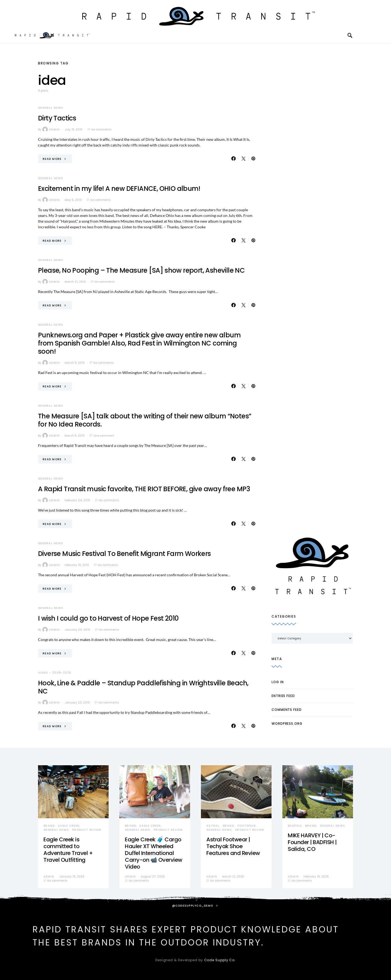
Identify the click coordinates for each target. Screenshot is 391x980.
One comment (104, 436)
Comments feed (287, 710)
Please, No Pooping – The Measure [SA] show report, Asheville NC (141, 270)
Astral (213, 826)
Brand (49, 826)
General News (51, 108)
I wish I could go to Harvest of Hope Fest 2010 (108, 618)
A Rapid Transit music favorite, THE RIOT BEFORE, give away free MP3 (144, 489)
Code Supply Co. (220, 960)
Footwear (247, 826)
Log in (278, 682)
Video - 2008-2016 (55, 673)
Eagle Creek (69, 826)
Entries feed (283, 696)
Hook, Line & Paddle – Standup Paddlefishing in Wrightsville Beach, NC (143, 687)
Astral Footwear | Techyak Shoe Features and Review (233, 846)
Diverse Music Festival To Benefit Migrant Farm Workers (124, 554)
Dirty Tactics (57, 118)
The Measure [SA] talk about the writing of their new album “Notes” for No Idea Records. (145, 420)
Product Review (87, 830)
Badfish (295, 826)
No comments (101, 130)
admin (51, 129)
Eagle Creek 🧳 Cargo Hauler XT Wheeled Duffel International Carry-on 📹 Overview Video (154, 853)
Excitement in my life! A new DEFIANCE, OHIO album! (119, 189)
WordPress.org (287, 724)
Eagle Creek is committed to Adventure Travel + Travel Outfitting (68, 850)
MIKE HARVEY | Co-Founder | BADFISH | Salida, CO (312, 842)
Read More (52, 159)
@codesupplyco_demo (193, 906)
